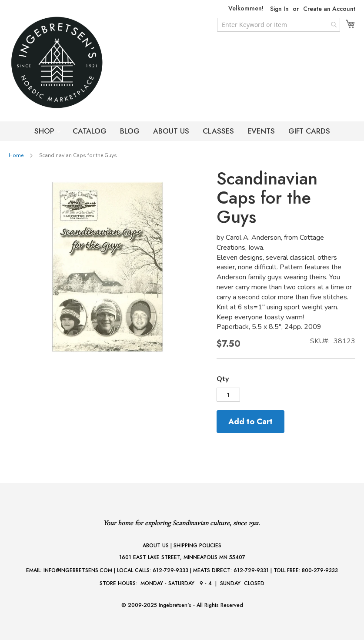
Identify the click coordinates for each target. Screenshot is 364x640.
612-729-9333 (170, 570)
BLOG (130, 131)
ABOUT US (171, 131)
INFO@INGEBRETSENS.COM (78, 570)
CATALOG (90, 131)
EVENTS (261, 131)
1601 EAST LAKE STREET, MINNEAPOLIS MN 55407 (182, 557)
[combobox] (279, 25)
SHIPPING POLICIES (197, 546)
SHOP (45, 131)
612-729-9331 (251, 570)
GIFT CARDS (309, 131)
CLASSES (218, 131)
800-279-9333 (320, 570)
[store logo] (74, 62)
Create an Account (329, 9)
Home (16, 155)
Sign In (279, 9)
